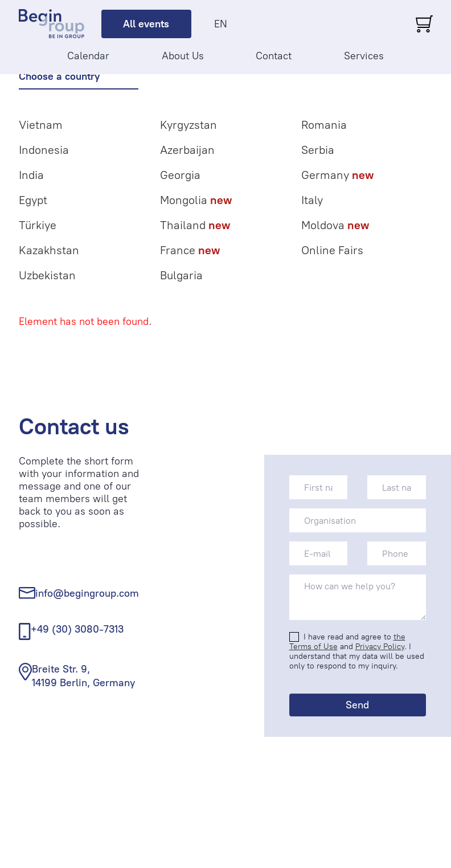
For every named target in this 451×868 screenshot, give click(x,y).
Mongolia (196, 200)
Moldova (335, 225)
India (31, 175)
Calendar (88, 56)
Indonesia (44, 150)
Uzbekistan (47, 275)
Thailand (195, 225)
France (190, 250)
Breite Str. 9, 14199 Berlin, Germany (83, 676)
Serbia (318, 150)
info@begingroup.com (87, 593)
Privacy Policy (380, 647)
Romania (324, 125)
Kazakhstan (49, 250)
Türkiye (38, 225)
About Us (183, 56)
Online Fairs (332, 250)
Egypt (33, 200)
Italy (312, 200)
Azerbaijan (187, 150)
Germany (337, 175)
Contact (274, 56)
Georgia (180, 175)
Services (364, 56)
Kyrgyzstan (188, 125)
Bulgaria (181, 275)
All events (146, 24)
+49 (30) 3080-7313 (77, 629)
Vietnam (41, 125)
